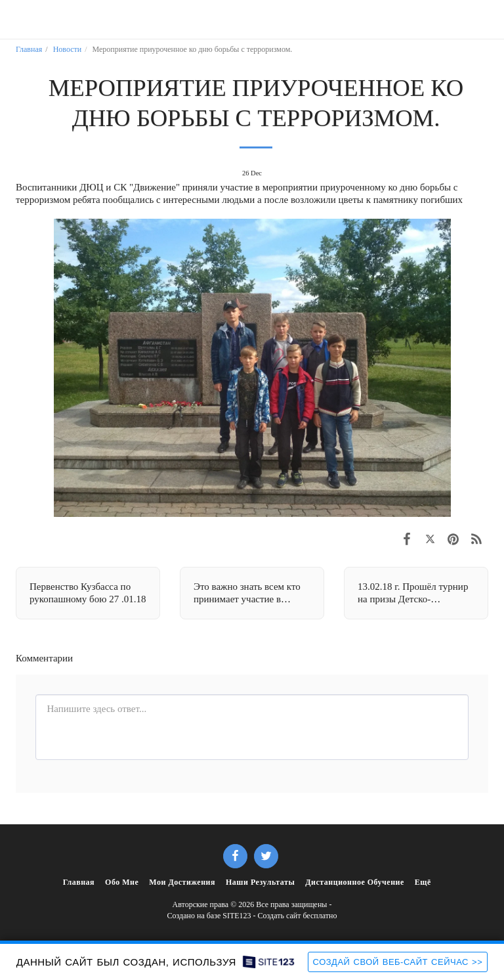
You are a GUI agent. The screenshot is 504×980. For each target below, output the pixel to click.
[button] (14, 19)
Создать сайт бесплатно (298, 916)
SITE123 (237, 916)
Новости (68, 49)
